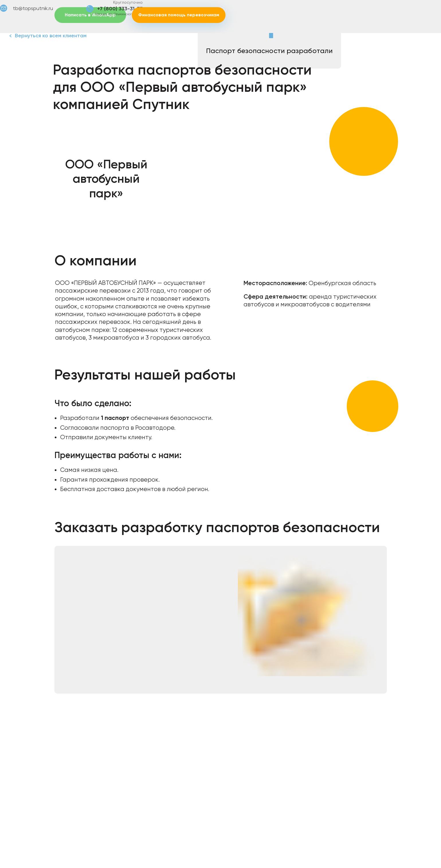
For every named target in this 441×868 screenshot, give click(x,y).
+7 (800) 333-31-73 (120, 9)
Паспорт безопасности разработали (269, 51)
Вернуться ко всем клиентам (51, 36)
